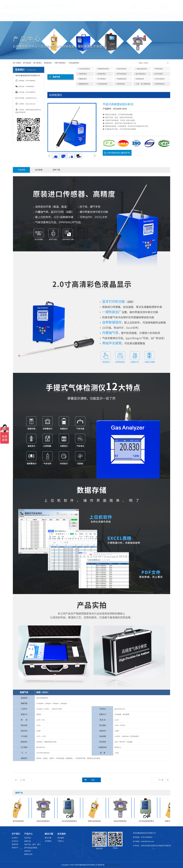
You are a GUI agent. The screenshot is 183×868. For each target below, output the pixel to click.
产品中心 (55, 17)
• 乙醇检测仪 (82, 74)
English (140, 17)
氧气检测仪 (27, 63)
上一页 (22, 780)
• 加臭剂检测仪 (121, 69)
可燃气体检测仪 (60, 63)
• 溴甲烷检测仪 (121, 74)
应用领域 (72, 17)
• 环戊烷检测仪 (102, 84)
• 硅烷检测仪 (139, 79)
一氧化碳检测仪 (74, 63)
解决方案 (89, 17)
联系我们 (123, 17)
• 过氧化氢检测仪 (84, 69)
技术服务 (106, 17)
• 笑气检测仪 (101, 79)
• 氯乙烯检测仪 (140, 74)
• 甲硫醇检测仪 (121, 79)
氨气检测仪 (38, 63)
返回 (93, 780)
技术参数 (39, 170)
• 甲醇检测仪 (158, 69)
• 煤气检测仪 (158, 74)
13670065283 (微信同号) (117, 153)
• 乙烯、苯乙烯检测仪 (143, 84)
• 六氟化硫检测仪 (141, 69)
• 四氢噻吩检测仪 (103, 69)
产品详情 (21, 170)
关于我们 (38, 17)
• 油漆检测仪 (101, 74)
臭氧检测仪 (48, 63)
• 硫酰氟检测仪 (83, 84)
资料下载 (56, 170)
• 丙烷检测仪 (120, 84)
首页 (21, 17)
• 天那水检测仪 (159, 79)
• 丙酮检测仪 (82, 79)
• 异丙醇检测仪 (159, 84)
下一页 (161, 780)
